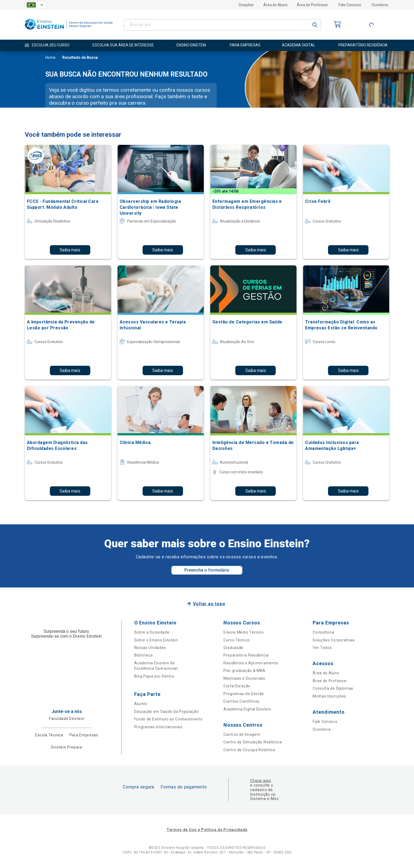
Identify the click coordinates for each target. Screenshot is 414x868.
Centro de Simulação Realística (253, 742)
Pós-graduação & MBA (244, 671)
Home (50, 58)
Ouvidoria (380, 5)
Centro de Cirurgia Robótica (249, 750)
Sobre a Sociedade (152, 632)
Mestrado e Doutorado (244, 678)
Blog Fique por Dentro (154, 676)
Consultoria (323, 632)
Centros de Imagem (242, 734)
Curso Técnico (237, 640)
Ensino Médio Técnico (244, 632)
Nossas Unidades (150, 648)
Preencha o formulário (207, 570)
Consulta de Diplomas (333, 688)
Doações (246, 5)
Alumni (141, 704)
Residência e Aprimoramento (251, 663)
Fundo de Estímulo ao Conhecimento (168, 719)
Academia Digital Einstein (247, 709)
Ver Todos (322, 648)
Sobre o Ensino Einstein (156, 640)
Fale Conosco (350, 5)
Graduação (234, 648)
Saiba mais (70, 250)
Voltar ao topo (209, 604)
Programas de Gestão (244, 694)
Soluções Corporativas (334, 640)
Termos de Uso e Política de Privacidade (207, 830)
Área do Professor (312, 5)
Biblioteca (144, 655)
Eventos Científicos (241, 701)
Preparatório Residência (246, 655)
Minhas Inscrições (329, 696)
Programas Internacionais (158, 727)
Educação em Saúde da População (167, 712)
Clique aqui (261, 781)
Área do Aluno (275, 5)
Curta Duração (237, 686)
